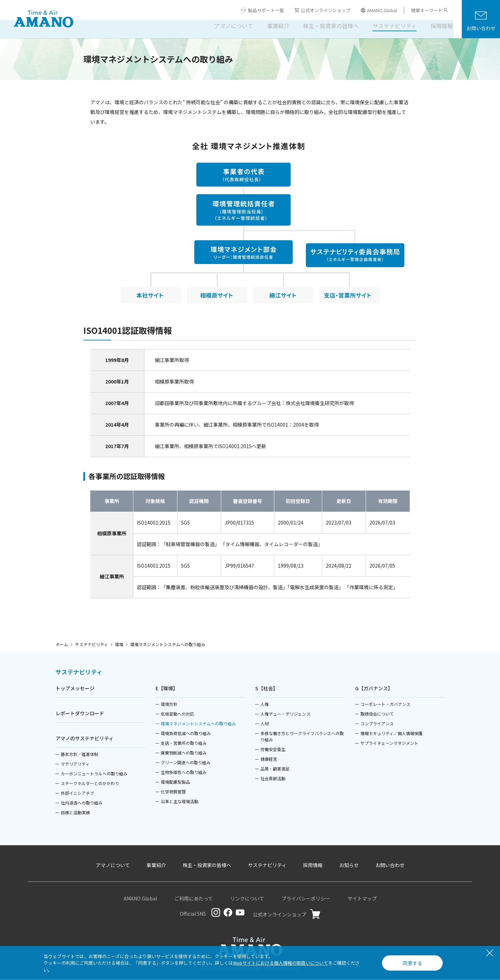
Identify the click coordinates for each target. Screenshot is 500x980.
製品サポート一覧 (266, 10)
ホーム (62, 644)
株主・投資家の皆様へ (326, 26)
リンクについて (247, 899)
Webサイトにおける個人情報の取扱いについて (281, 963)
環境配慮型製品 (175, 783)
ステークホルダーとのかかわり (90, 784)
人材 (265, 724)
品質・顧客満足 (275, 770)
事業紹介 (273, 26)
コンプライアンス (377, 724)
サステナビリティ (390, 26)
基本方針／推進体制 (80, 755)
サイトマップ (362, 899)
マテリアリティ (75, 765)
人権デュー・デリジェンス (285, 715)
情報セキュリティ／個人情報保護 (391, 734)
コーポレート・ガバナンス (385, 705)
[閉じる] (490, 954)
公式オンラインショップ (322, 10)
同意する (412, 963)
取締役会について (377, 715)
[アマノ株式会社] (44, 19)
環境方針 (169, 705)
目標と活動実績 (75, 813)
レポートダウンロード (80, 714)
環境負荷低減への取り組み (186, 734)
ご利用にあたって (194, 899)
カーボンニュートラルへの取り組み (94, 775)
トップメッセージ (75, 689)
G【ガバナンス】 (374, 689)
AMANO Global (379, 10)
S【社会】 (266, 689)
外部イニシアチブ (77, 794)
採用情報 (437, 26)
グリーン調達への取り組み (186, 763)
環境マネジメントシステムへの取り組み (198, 724)
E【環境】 (167, 689)
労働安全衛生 (273, 750)
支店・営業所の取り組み (184, 744)
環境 (119, 644)
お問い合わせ (390, 866)
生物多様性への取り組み (184, 773)
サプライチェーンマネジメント (389, 744)
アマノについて (229, 26)
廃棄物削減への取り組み (184, 754)
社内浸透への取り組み (82, 804)
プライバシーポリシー (306, 899)
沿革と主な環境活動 (180, 802)
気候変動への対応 (177, 715)
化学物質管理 (173, 793)
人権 (265, 705)
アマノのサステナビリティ (85, 739)
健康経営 (269, 760)
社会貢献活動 (273, 779)
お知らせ (349, 866)
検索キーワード (427, 10)
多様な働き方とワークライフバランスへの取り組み (302, 737)
